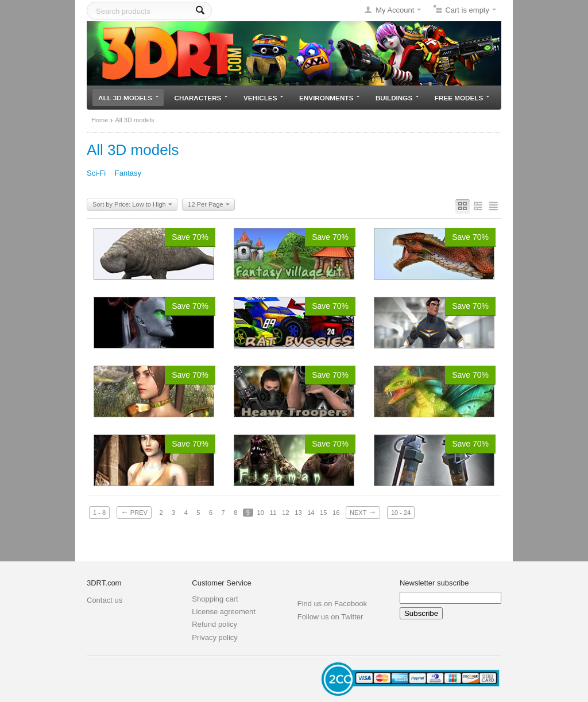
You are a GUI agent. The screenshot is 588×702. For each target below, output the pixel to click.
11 (273, 513)
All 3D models (128, 98)
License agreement (224, 612)
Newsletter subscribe (434, 583)
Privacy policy (214, 637)
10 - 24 (401, 513)
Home (100, 120)
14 (311, 513)
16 (336, 513)
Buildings (397, 98)
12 (285, 513)
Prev (134, 512)
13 (298, 513)
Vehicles (263, 98)
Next (363, 512)
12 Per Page (208, 205)
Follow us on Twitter (330, 617)
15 (323, 513)
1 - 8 (99, 513)
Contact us (105, 600)
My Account (395, 10)
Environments (329, 98)
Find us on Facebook (332, 604)
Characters (201, 98)
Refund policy (214, 624)
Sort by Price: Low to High (132, 205)
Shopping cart (215, 599)
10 (261, 513)
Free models (462, 98)
